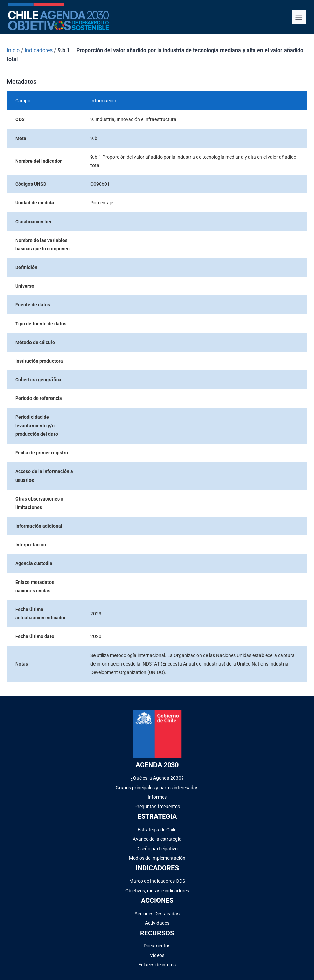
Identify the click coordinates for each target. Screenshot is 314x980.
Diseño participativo (157, 849)
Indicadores (39, 50)
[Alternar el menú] (299, 17)
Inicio (13, 50)
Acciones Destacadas (157, 914)
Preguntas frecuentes (157, 807)
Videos (157, 955)
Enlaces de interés (157, 965)
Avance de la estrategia (157, 839)
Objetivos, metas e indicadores (157, 891)
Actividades (157, 923)
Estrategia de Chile (157, 830)
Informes (157, 797)
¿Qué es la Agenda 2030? (157, 778)
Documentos (157, 946)
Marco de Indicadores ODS (157, 881)
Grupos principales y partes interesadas (157, 788)
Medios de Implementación (157, 858)
